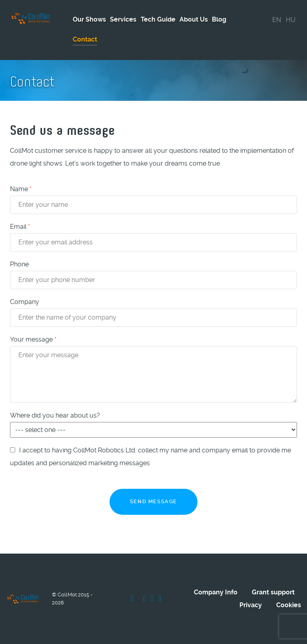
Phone (19, 264)
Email (20, 227)
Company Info (216, 592)
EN (277, 20)
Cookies (289, 605)
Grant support (273, 592)
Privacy (251, 605)
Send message (153, 501)
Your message (33, 339)
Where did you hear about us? (55, 415)
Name (21, 189)
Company (25, 302)
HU (291, 20)
